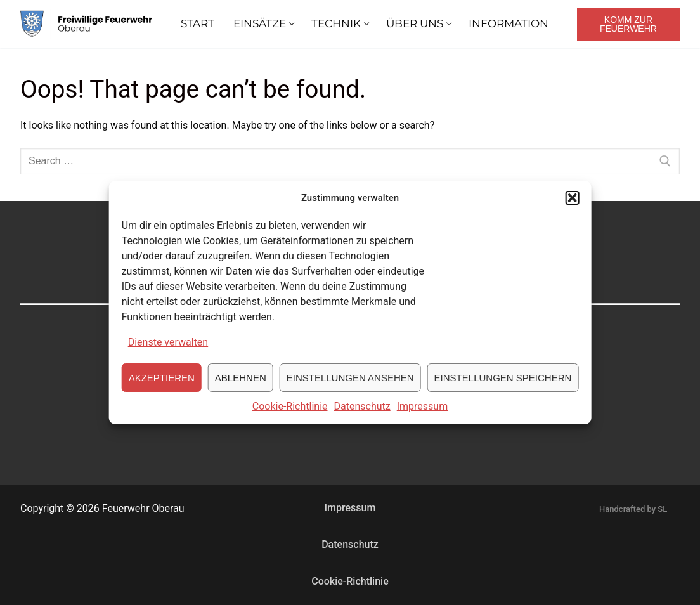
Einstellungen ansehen (350, 379)
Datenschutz (362, 408)
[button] (572, 200)
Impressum (423, 408)
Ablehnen (241, 379)
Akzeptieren (162, 379)
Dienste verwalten (168, 344)
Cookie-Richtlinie (290, 408)
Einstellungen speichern (503, 379)
